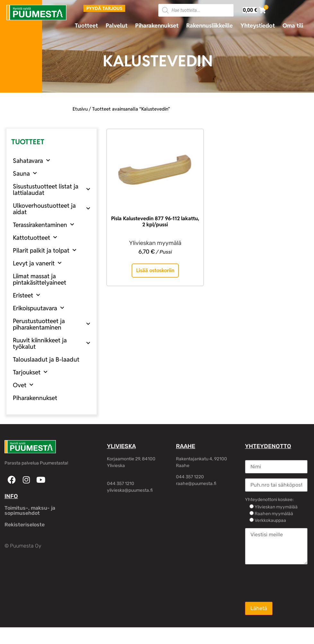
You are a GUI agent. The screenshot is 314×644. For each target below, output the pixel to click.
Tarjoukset (30, 372)
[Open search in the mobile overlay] (196, 10)
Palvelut (117, 25)
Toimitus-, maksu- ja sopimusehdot (30, 510)
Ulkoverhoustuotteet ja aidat (52, 209)
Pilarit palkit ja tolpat (45, 250)
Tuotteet (86, 25)
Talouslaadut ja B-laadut (46, 359)
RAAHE (186, 446)
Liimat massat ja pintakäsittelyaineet (39, 279)
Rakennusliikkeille (209, 25)
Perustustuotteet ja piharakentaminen (52, 324)
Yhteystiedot (258, 25)
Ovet (23, 385)
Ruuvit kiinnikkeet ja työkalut (52, 343)
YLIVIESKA (121, 446)
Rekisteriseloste (25, 525)
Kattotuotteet (35, 237)
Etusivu (80, 109)
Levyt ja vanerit (37, 263)
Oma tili (293, 25)
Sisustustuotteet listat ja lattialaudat (52, 189)
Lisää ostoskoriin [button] (155, 270)
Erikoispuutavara (39, 308)
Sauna (25, 173)
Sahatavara (31, 160)
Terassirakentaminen (44, 225)
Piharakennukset (157, 25)
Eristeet (26, 295)
